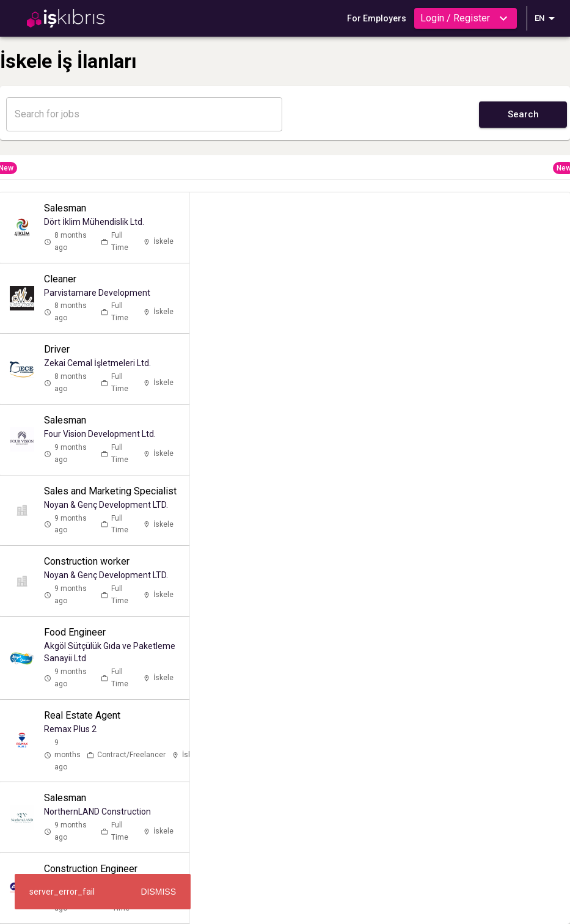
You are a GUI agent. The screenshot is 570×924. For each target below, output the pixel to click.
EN (547, 18)
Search (523, 114)
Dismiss (158, 892)
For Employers (377, 18)
